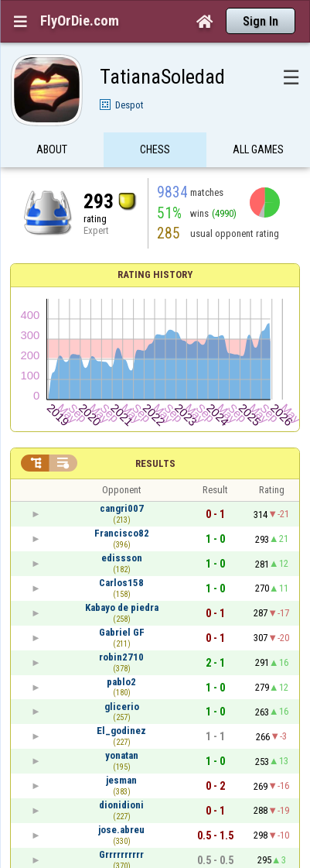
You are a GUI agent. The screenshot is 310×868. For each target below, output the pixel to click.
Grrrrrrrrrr (121, 854)
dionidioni (121, 805)
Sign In (261, 21)
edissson (122, 558)
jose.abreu (121, 830)
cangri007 (122, 508)
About (52, 149)
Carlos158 (121, 583)
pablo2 (121, 682)
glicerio (122, 707)
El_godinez (121, 731)
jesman (121, 780)
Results (155, 463)
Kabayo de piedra (122, 607)
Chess (155, 149)
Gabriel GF (122, 632)
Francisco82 (122, 533)
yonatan (122, 755)
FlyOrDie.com (80, 21)
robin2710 (121, 657)
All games (258, 149)
